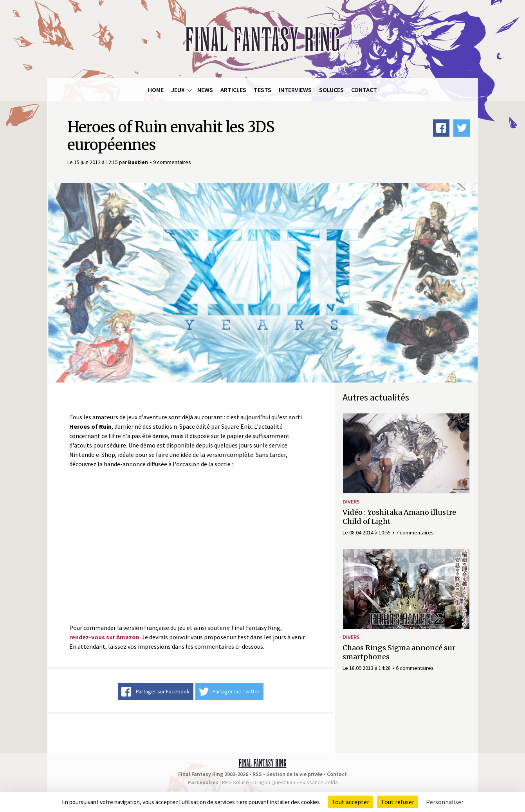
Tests (262, 90)
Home (156, 90)
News (205, 90)
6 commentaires (415, 668)
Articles (233, 90)
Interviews (295, 90)
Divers (351, 502)
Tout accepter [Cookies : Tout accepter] (350, 802)
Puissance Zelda (319, 782)
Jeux (178, 90)
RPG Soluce (235, 782)
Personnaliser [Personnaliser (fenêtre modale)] (445, 802)
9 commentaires (172, 162)
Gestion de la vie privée (294, 774)
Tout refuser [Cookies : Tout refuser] (398, 802)
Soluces (331, 90)
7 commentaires (415, 532)
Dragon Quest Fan (274, 782)
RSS (257, 774)
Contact (364, 90)
